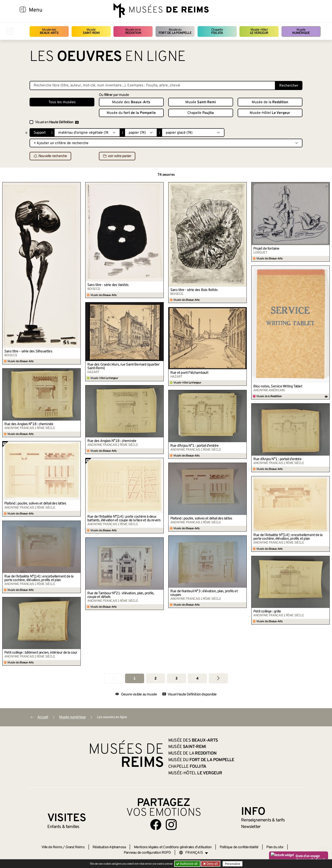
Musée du (175, 31)
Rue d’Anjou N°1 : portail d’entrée (194, 446)
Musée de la (133, 31)
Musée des (49, 31)
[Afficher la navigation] (23, 10)
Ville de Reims (52, 847)
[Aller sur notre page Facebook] (156, 825)
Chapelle (217, 31)
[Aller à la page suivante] (218, 678)
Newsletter (251, 827)
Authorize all (187, 864)
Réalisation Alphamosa (109, 847)
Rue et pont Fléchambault (189, 373)
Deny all (212, 864)
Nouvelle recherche (50, 156)
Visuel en (57, 122)
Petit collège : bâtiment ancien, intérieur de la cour (41, 653)
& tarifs (263, 820)
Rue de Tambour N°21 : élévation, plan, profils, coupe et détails (121, 595)
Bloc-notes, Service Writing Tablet (278, 386)
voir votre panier (117, 156)
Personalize (233, 864)
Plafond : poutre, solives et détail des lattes (35, 504)
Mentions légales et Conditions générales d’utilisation (173, 847)
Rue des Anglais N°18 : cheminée (29, 424)
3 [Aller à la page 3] (176, 679)
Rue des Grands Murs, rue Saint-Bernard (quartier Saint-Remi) (123, 366)
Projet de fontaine (266, 249)
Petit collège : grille (267, 612)
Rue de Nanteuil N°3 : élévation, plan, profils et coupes (204, 593)
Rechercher (289, 86)
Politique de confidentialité (239, 847)
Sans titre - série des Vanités (108, 285)
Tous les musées (62, 102)
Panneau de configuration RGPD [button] (147, 853)
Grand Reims (75, 847)
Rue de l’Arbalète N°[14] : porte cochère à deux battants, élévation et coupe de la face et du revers (124, 519)
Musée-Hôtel (259, 31)
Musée (91, 31)
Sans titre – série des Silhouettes (28, 351)
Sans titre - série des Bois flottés (194, 290)
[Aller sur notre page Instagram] (171, 825)
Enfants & (63, 827)
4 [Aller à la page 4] (197, 679)
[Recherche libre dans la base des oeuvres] (152, 85)
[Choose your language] (194, 853)
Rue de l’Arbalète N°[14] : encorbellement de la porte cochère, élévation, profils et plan (288, 537)
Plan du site (275, 847)
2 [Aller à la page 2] (155, 679)
